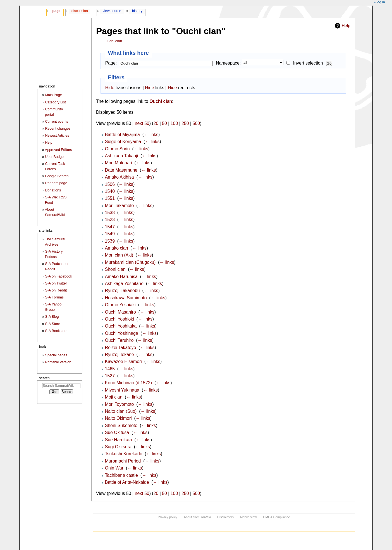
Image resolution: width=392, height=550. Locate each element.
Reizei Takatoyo (121, 348)
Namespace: (228, 63)
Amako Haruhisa (121, 277)
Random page (56, 183)
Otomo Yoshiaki (120, 305)
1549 (110, 234)
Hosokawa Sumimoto (126, 298)
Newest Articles (57, 136)
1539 (110, 241)
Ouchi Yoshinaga (122, 333)
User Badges (55, 157)
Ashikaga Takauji (122, 156)
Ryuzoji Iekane (119, 355)
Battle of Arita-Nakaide (127, 482)
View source (112, 11)
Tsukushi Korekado (124, 454)
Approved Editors (58, 150)
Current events (57, 122)
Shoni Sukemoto (121, 425)
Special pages (56, 355)
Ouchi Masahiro (120, 312)
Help (346, 26)
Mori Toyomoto (119, 404)
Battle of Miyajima (122, 135)
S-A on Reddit (56, 290)
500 (196, 123)
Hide (110, 88)
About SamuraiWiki (197, 517)
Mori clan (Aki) (119, 255)
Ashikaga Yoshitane (124, 284)
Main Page (54, 95)
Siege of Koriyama (123, 142)
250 (185, 123)
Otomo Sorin (117, 149)
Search (44, 378)
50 (164, 123)
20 (156, 123)
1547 (110, 227)
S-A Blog (52, 317)
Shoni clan (115, 269)
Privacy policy (168, 517)
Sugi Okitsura (118, 447)
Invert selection (308, 63)
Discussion (80, 11)
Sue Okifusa (117, 432)
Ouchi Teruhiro (119, 340)
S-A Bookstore (57, 331)
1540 (110, 191)
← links (151, 135)
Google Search (57, 176)
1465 (110, 369)
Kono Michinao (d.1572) (128, 383)
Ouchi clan (113, 41)
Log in (381, 2)
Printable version (58, 362)
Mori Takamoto (119, 206)
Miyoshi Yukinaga (122, 390)
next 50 (142, 123)
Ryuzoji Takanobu (122, 291)
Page (56, 11)
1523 (110, 220)
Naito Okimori (118, 418)
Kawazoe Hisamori (123, 361)
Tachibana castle (121, 475)
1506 (110, 184)
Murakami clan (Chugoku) (130, 262)
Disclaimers (225, 517)
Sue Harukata (119, 440)
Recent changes (58, 129)
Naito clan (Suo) (121, 411)
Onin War (114, 468)
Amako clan (117, 248)
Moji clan (114, 397)
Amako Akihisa (119, 177)
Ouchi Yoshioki (119, 319)
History (137, 11)
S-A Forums (54, 297)
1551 (110, 198)
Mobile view (248, 517)
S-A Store (53, 324)
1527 (110, 376)
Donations (53, 190)
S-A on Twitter (56, 283)
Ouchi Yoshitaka (121, 326)
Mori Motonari (119, 163)
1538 (110, 213)
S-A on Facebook (59, 276)
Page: (111, 63)
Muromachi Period (123, 461)
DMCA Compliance (276, 517)
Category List (56, 102)
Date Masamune (121, 170)
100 (174, 123)
